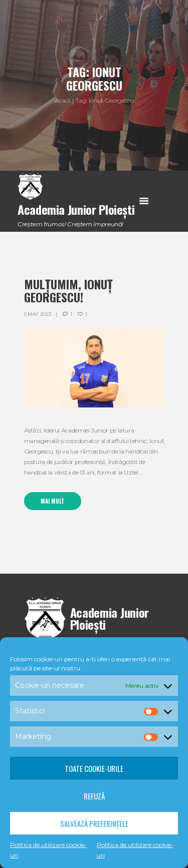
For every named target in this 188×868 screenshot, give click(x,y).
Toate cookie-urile (94, 768)
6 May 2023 (38, 314)
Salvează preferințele (94, 823)
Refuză (94, 796)
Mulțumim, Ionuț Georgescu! (68, 290)
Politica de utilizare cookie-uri (48, 850)
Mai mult (53, 501)
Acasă (63, 100)
